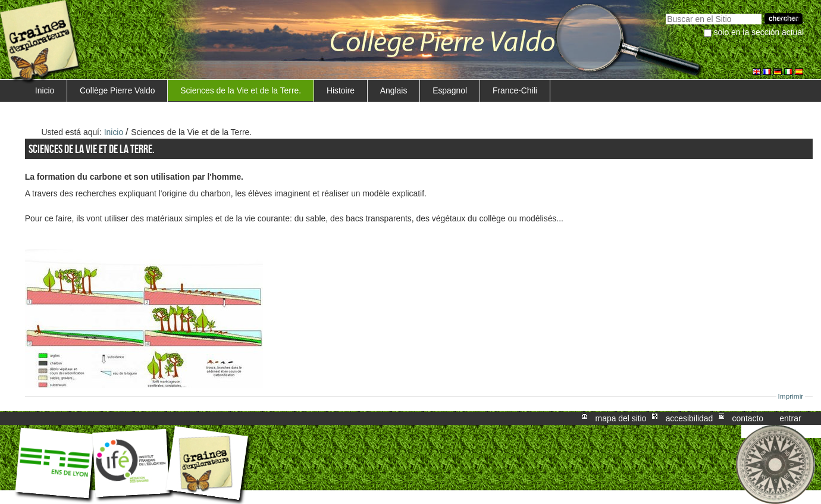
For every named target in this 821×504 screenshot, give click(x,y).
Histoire (341, 90)
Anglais (394, 90)
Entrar (790, 418)
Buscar (665, 12)
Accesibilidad (690, 418)
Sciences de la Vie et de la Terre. (241, 90)
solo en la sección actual (759, 32)
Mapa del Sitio (621, 418)
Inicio (45, 90)
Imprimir (791, 396)
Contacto (748, 418)
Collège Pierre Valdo (117, 90)
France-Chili (515, 90)
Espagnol (450, 90)
